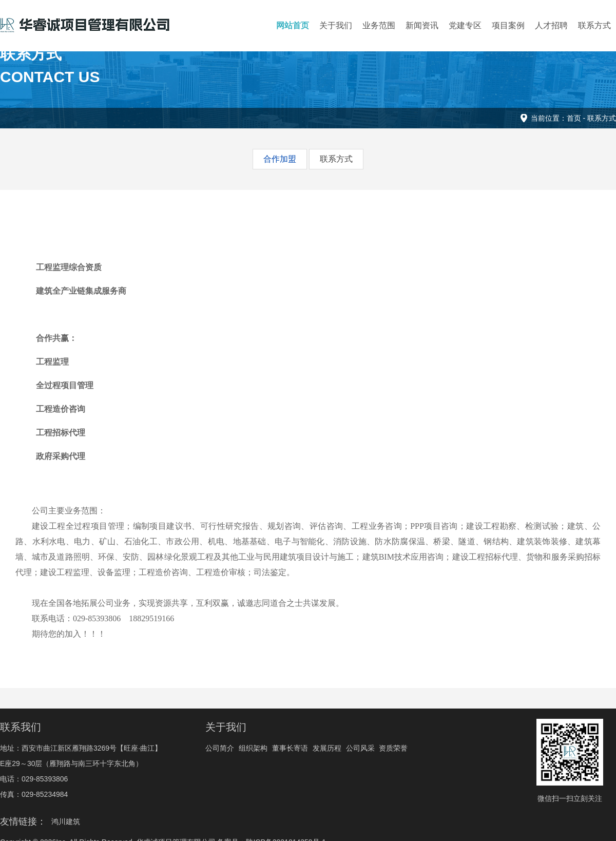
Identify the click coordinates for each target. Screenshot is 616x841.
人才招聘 (551, 25)
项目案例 (508, 25)
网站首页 (293, 25)
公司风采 (360, 748)
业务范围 (379, 25)
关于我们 (336, 25)
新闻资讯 (422, 25)
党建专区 (465, 25)
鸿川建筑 (66, 821)
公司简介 (220, 748)
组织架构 (253, 748)
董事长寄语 (290, 748)
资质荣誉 (393, 748)
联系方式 (594, 25)
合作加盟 (280, 159)
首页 (574, 118)
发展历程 (327, 748)
